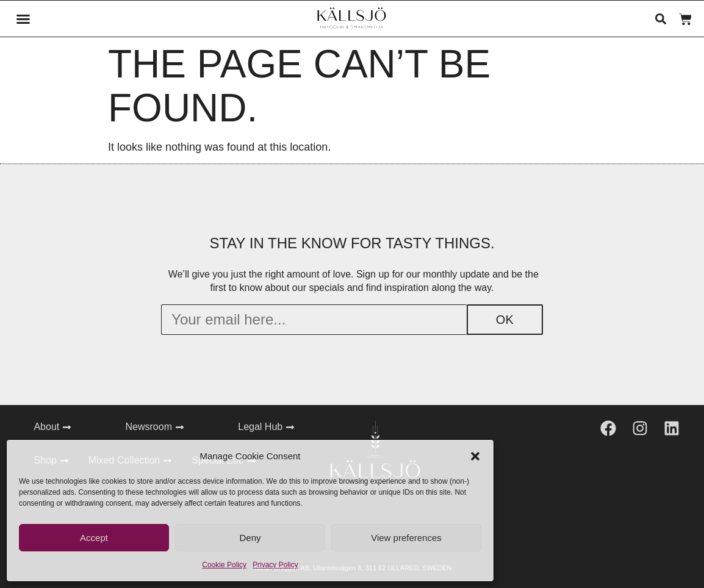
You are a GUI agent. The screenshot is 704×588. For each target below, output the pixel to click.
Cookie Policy (224, 565)
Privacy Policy (275, 565)
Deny (250, 538)
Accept (94, 538)
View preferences (406, 538)
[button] (475, 456)
